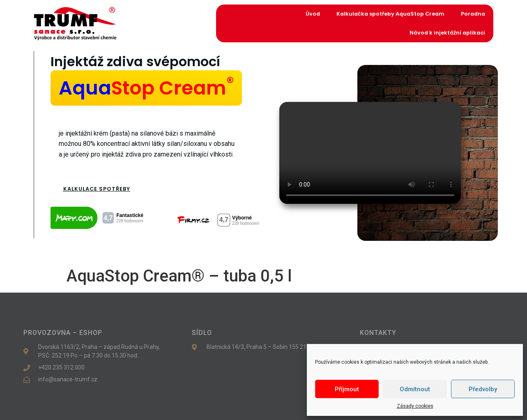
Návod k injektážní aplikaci (447, 33)
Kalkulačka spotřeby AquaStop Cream (390, 14)
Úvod (313, 14)
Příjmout (347, 389)
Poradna (473, 14)
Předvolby (483, 389)
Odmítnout (415, 389)
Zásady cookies (415, 406)
